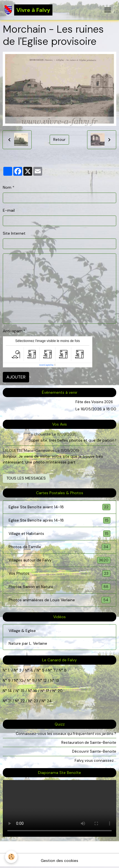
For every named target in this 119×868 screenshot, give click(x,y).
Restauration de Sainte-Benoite (89, 743)
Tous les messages (26, 478)
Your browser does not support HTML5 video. (59, 808)
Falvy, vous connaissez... (95, 761)
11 (33, 680)
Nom (7, 187)
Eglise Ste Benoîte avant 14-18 (59, 507)
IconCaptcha (46, 365)
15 (23, 691)
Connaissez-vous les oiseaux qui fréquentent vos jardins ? (66, 734)
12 (45, 680)
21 (10, 701)
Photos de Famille (59, 547)
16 (35, 691)
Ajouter (16, 377)
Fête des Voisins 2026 (94, 402)
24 (49, 701)
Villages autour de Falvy (59, 560)
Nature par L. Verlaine (28, 643)
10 (21, 680)
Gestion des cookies (59, 861)
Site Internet (14, 233)
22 (22, 701)
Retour (59, 139)
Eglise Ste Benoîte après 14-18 (59, 520)
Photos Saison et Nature (59, 587)
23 (36, 701)
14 (10, 691)
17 (47, 691)
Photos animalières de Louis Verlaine (59, 600)
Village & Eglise (22, 631)
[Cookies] (11, 857)
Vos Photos (59, 573)
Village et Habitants (59, 534)
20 (60, 691)
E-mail (9, 210)
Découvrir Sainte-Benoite (94, 751)
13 (57, 680)
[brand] (28, 10)
